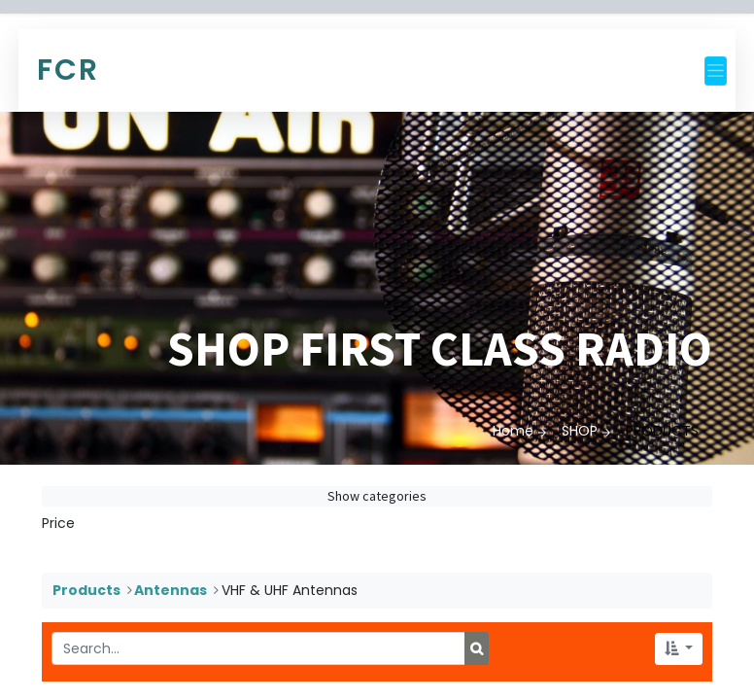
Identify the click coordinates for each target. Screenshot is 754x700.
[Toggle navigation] (716, 71)
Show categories (377, 496)
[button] (679, 649)
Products (86, 590)
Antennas (171, 590)
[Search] (477, 648)
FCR (68, 70)
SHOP (580, 431)
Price (58, 523)
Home (513, 431)
